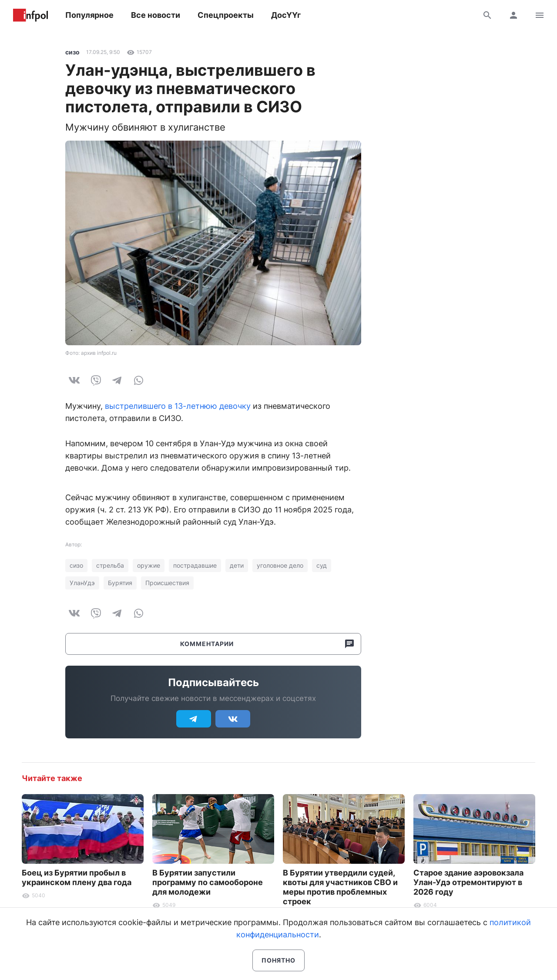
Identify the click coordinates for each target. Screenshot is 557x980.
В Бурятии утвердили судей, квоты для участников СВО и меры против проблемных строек (340, 887)
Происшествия (167, 583)
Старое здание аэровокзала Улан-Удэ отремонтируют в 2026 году (468, 882)
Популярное (89, 15)
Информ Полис (30, 15)
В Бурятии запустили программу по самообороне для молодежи (208, 882)
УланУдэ (82, 583)
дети (237, 565)
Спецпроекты (226, 15)
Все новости (156, 15)
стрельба (110, 565)
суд (322, 565)
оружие (149, 565)
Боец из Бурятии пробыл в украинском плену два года (77, 877)
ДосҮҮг (286, 15)
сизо (72, 52)
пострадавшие (195, 565)
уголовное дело (280, 565)
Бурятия (120, 583)
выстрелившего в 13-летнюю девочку (178, 406)
